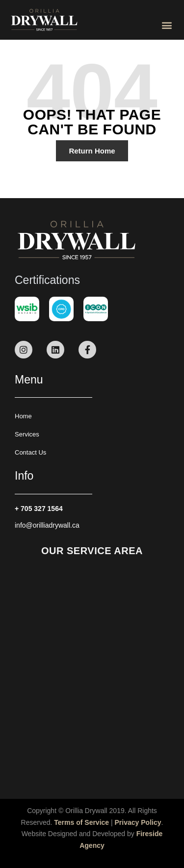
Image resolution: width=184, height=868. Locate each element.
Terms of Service (81, 822)
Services (27, 434)
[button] (167, 25)
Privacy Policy (138, 822)
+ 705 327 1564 (39, 509)
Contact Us (30, 452)
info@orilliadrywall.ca (47, 525)
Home (23, 416)
